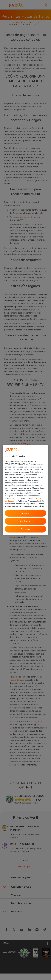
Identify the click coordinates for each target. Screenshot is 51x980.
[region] (26, 490)
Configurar (26, 521)
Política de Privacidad (27, 501)
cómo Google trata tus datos (31, 504)
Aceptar (26, 513)
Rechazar (26, 529)
